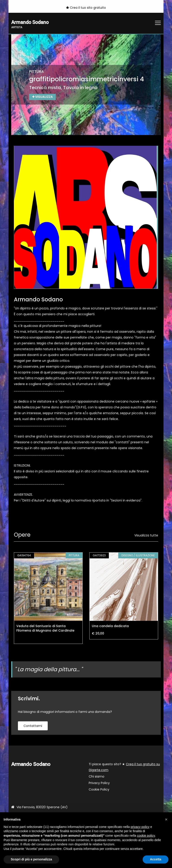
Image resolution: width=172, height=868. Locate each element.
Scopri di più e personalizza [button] (31, 859)
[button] (166, 819)
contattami (33, 726)
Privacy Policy (99, 783)
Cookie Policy (99, 790)
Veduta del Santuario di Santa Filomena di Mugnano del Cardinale (45, 628)
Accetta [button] (156, 859)
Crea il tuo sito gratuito (86, 8)
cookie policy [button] (146, 836)
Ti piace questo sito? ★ (124, 767)
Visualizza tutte (146, 536)
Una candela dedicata (110, 626)
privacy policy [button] (140, 827)
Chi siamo (97, 777)
